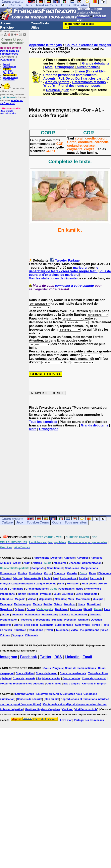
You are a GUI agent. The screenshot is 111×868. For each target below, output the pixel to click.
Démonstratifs (33, 578)
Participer (8, 27)
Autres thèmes (88, 67)
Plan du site (8, 73)
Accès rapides (10, 67)
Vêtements (31, 635)
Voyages (18, 635)
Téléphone (62, 630)
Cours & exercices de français (88, 45)
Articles (37, 563)
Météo (48, 604)
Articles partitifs (57, 82)
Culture (15, 5)
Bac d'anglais (72, 684)
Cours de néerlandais (73, 673)
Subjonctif (46, 625)
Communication (92, 563)
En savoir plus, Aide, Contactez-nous (59, 694)
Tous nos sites (76, 522)
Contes (22, 573)
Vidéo (74, 630)
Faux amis (96, 578)
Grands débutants (96, 63)
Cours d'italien (25, 673)
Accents (49, 78)
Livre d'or (7, 71)
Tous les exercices (43, 422)
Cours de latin (71, 678)
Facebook (28, 657)
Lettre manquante (87, 594)
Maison (32, 599)
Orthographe (65, 67)
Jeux (28, 5)
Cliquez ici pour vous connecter (13, 41)
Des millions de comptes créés (10, 51)
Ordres (31, 609)
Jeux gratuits (7, 111)
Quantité (83, 620)
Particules (76, 609)
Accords (56, 558)
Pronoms (95, 614)
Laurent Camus (25, 694)
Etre (55, 578)
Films (61, 584)
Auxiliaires (60, 563)
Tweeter (61, 260)
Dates (93, 573)
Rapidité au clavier (49, 678)
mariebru (80, 268)
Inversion (46, 594)
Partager (74, 260)
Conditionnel (55, 568)
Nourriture (93, 604)
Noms (81, 604)
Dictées (6, 578)
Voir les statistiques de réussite (53, 278)
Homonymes (93, 589)
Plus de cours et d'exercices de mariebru (70, 273)
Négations (6, 609)
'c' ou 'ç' (49, 86)
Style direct (31, 625)
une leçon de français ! (12, 102)
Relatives (6, 625)
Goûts (4, 589)
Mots (49, 67)
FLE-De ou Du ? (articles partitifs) (84, 78)
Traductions (36, 630)
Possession (49, 614)
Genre (103, 584)
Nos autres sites (8, 113)
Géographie (67, 589)
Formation (73, 584)
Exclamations (68, 578)
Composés (38, 568)
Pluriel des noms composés (80, 86)
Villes (105, 630)
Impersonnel (8, 594)
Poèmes (64, 614)
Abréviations (41, 558)
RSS (58, 657)
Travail (49, 630)
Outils (65, 5)
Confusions (72, 568)
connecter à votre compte (74, 286)
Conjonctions (90, 568)
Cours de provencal (94, 678)
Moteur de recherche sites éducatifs (22, 684)
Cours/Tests (40, 23)
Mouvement (83, 599)
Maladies (60, 599)
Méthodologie (22, 604)
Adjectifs (69, 558)
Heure (80, 589)
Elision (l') (82, 71)
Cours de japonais (24, 678)
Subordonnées (64, 625)
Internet (33, 594)
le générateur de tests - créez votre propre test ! (63, 269)
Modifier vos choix (86, 709)
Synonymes (82, 625)
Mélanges (6, 604)
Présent (57, 620)
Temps (96, 625)
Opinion (20, 609)
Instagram (9, 657)
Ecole (47, 578)
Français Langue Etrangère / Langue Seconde (28, 584)
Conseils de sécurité (29, 699)
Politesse (17, 614)
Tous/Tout (20, 630)
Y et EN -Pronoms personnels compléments (74, 73)
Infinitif (22, 594)
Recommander (10, 75)
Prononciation (9, 620)
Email (87, 657)
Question (96, 620)
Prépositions (42, 620)
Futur (85, 584)
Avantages (7, 60)
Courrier (72, 573)
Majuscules (46, 599)
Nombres (70, 604)
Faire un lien (9, 80)
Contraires (35, 573)
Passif (88, 609)
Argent (17, 563)
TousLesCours (47, 5)
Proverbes (26, 620)
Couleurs (59, 573)
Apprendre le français (45, 45)
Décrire (17, 578)
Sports (18, 625)
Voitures (5, 635)
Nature (58, 604)
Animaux (5, 563)
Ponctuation (33, 614)
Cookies (67, 709)
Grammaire (16, 589)
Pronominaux (79, 614)
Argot (27, 563)
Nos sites (81, 5)
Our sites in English (94, 684)
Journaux (68, 594)
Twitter (46, 657)
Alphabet (96, 558)
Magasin (20, 599)
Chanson (74, 563)
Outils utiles (54, 684)
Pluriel (5, 614)
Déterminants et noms (89, 82)
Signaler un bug (10, 77)
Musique (98, 599)
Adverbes (83, 558)
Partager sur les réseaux (89, 720)
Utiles (35, 27)
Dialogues (105, 573)
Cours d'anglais (53, 668)
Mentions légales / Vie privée (42, 709)
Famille (83, 578)
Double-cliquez (57, 90)
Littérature (6, 599)
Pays (107, 609)
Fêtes (94, 584)
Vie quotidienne (90, 630)
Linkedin (72, 657)
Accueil (6, 23)
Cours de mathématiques (80, 668)
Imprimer (7, 69)
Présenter (70, 620)
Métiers (38, 604)
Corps (48, 573)
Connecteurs (8, 573)
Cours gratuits (12, 519)
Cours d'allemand (47, 673)
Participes (61, 609)
